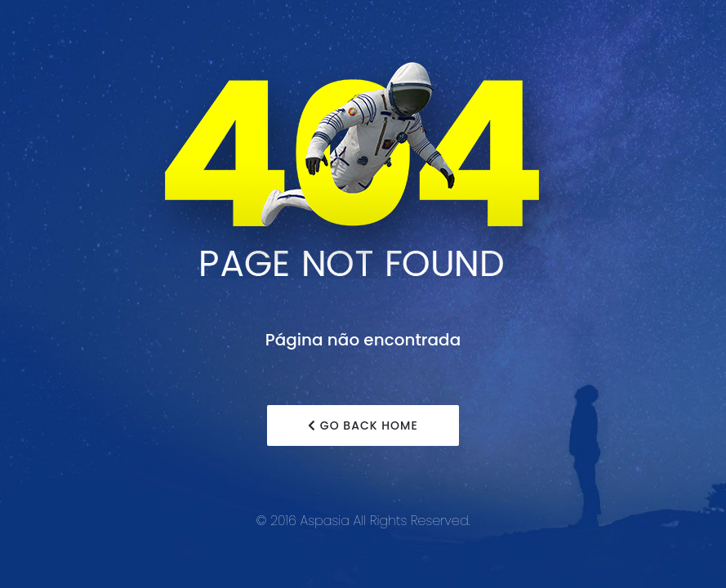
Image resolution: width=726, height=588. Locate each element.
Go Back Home (363, 425)
